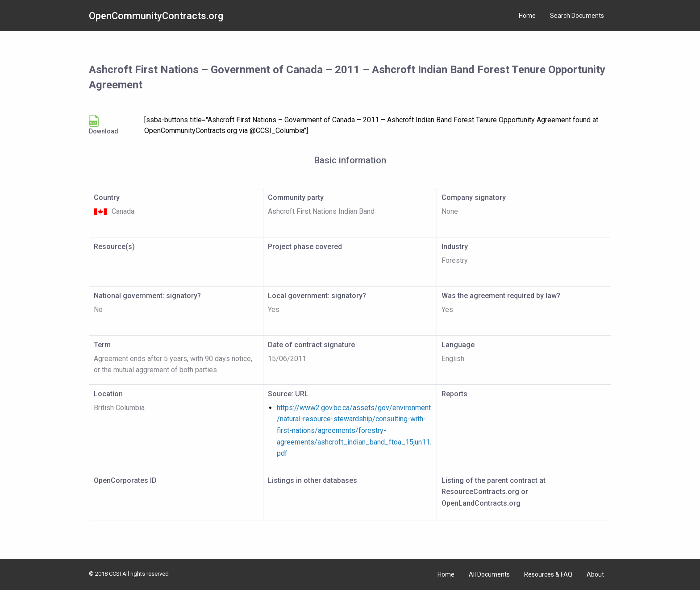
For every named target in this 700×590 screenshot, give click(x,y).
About (595, 574)
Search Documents (577, 16)
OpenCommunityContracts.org (156, 16)
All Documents (489, 574)
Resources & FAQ (548, 574)
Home (527, 16)
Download (104, 125)
